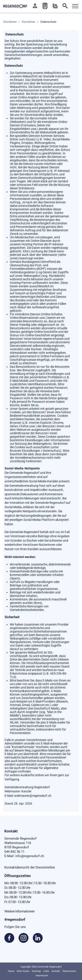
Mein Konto (23, 971)
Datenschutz (69, 971)
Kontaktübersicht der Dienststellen (30, 867)
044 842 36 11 (14, 852)
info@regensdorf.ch (30, 856)
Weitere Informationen (19, 911)
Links (46, 971)
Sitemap (36, 971)
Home (11, 971)
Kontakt (56, 971)
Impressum (42, 976)
